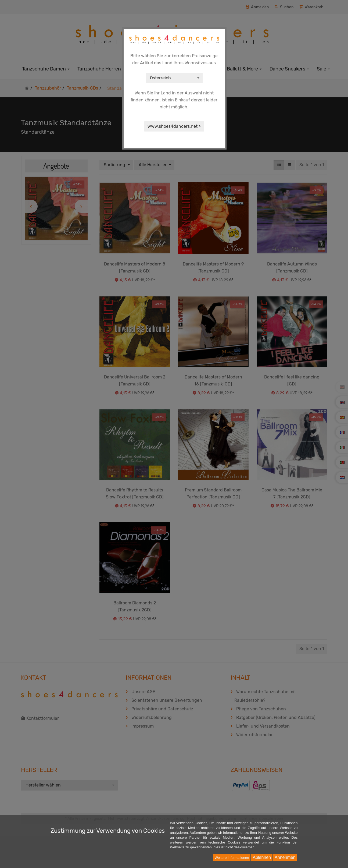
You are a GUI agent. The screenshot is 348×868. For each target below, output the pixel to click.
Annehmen (285, 857)
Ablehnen (262, 857)
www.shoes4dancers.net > (174, 126)
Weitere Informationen (232, 858)
